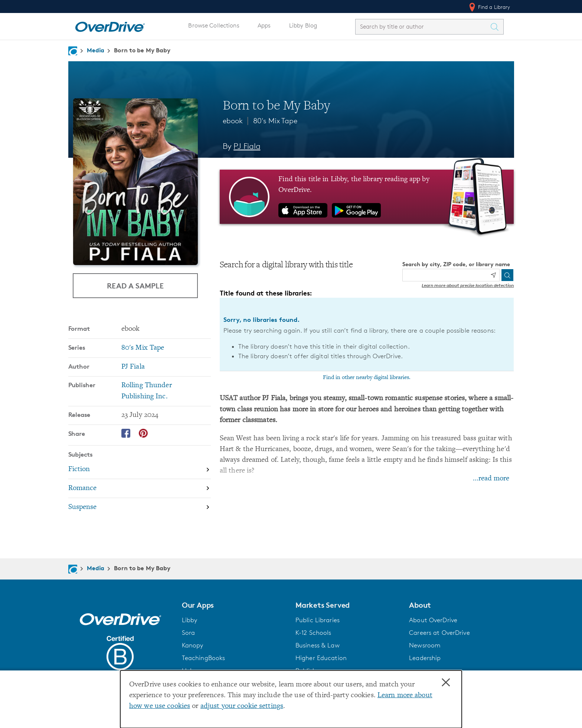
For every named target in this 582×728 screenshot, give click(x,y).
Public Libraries (318, 620)
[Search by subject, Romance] (140, 488)
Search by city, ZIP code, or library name (456, 264)
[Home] (110, 25)
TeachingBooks (204, 658)
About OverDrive (433, 620)
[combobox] (423, 27)
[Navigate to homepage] (73, 51)
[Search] (507, 275)
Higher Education (321, 658)
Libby (190, 620)
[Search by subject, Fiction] (140, 469)
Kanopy (193, 645)
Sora (189, 633)
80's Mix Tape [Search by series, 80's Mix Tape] (143, 348)
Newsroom (425, 645)
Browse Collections (214, 25)
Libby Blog (303, 25)
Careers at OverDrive (439, 633)
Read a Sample (135, 286)
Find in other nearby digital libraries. (367, 378)
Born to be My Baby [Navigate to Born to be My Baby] (142, 50)
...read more (491, 479)
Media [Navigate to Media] (96, 50)
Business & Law (318, 645)
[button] (234, 605)
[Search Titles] (497, 27)
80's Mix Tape (275, 121)
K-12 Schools (313, 633)
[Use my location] (493, 275)
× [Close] (446, 683)
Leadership (425, 658)
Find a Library (489, 7)
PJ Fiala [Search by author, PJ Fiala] (247, 146)
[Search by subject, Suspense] (140, 507)
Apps (264, 25)
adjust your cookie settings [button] (242, 706)
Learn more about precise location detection (468, 285)
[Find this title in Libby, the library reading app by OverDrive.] (367, 197)
